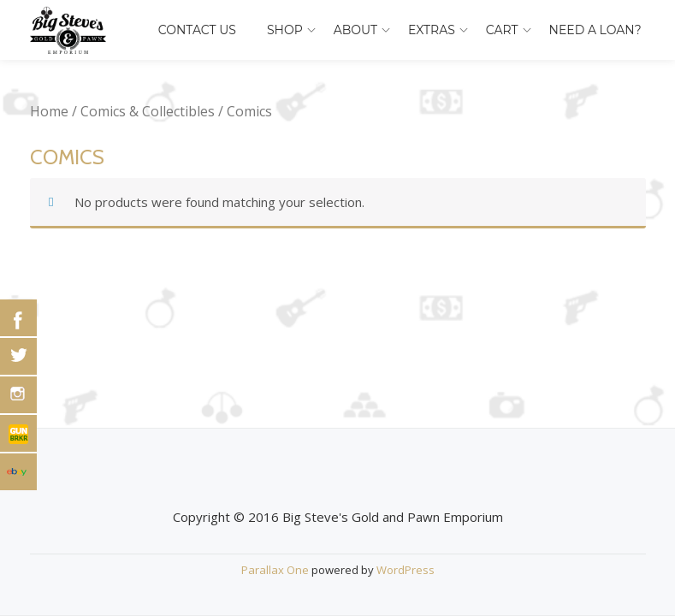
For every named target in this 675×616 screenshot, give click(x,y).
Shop (285, 30)
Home (49, 111)
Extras (432, 30)
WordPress (406, 570)
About (355, 30)
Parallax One (276, 570)
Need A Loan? (595, 30)
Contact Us (197, 30)
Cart (502, 30)
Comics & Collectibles (148, 111)
